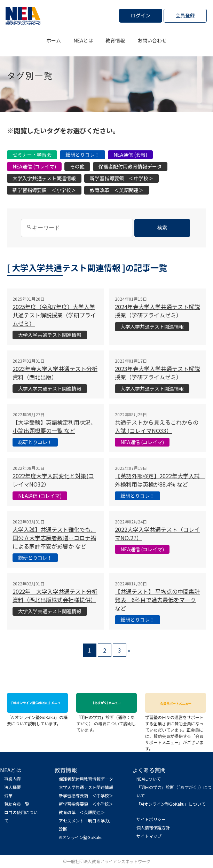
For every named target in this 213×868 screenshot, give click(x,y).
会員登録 (185, 15)
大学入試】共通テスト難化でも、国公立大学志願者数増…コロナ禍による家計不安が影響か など (54, 538)
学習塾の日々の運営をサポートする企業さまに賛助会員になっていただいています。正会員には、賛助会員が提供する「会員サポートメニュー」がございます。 (176, 730)
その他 (77, 166)
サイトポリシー (151, 819)
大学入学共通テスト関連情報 (44, 178)
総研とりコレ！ (82, 155)
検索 (162, 228)
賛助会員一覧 (17, 804)
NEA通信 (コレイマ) (34, 166)
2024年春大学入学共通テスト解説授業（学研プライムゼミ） (157, 311)
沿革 (8, 795)
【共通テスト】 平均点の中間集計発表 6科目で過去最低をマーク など (157, 600)
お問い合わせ (152, 40)
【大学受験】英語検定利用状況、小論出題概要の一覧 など (54, 426)
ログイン (141, 15)
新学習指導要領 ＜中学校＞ (121, 178)
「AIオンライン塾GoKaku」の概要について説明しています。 (37, 717)
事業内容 (13, 779)
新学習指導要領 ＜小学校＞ (44, 190)
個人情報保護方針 (153, 827)
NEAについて (149, 779)
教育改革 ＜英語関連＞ (117, 190)
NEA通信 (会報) (130, 155)
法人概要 (13, 787)
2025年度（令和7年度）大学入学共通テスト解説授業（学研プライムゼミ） (54, 315)
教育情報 (115, 40)
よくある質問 (149, 770)
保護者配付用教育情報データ (130, 166)
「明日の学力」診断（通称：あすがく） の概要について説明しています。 (107, 720)
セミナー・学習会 (32, 155)
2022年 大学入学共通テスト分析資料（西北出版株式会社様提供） (55, 595)
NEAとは (83, 40)
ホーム (54, 40)
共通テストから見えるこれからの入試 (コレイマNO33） (157, 426)
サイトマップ (149, 836)
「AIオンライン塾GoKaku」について (171, 804)
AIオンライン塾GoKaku (81, 837)
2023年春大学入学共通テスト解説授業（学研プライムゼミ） (157, 373)
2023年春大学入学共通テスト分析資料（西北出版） (55, 373)
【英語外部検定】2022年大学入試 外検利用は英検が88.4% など (160, 480)
